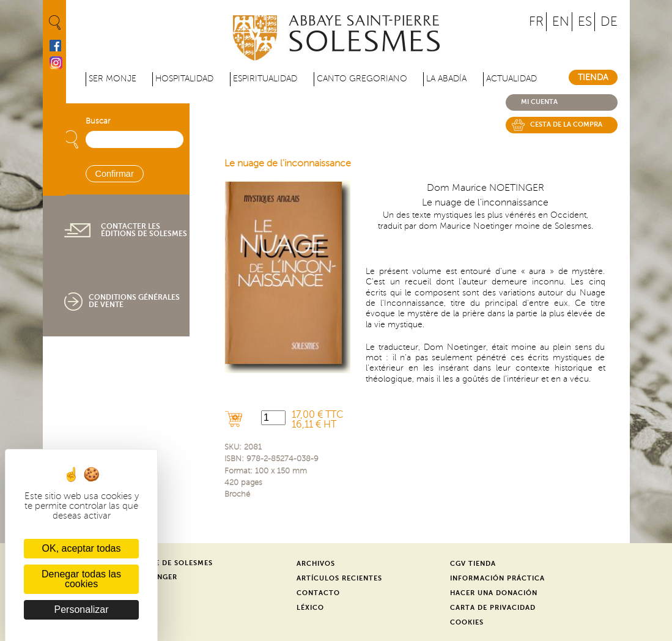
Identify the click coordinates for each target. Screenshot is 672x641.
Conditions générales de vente (134, 301)
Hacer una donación (494, 593)
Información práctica (497, 578)
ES (585, 22)
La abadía (446, 79)
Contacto (318, 593)
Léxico (310, 608)
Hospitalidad (184, 79)
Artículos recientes (339, 578)
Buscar (98, 121)
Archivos (316, 564)
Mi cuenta (539, 102)
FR (536, 22)
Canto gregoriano (362, 79)
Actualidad (511, 79)
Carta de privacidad (493, 608)
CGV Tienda (473, 564)
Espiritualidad (265, 79)
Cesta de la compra (566, 124)
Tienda (593, 77)
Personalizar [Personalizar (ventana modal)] (82, 610)
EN (561, 22)
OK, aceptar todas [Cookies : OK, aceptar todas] (82, 548)
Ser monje (113, 79)
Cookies (467, 622)
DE (609, 22)
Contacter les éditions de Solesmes (144, 230)
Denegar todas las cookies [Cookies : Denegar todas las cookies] (81, 579)
